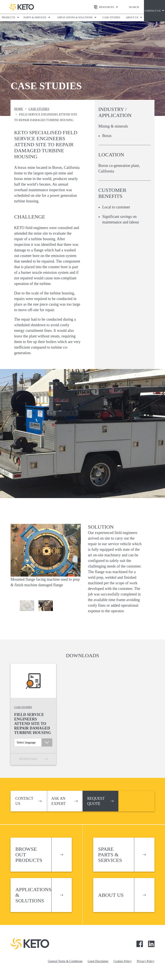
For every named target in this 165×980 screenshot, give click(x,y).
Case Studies (111, 17)
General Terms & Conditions (65, 961)
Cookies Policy (123, 961)
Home (19, 109)
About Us (132, 17)
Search (134, 7)
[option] (46, 558)
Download (28, 759)
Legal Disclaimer (98, 961)
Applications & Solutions (75, 17)
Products (8, 17)
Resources (103, 7)
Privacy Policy (146, 961)
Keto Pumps (22, 7)
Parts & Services (35, 17)
